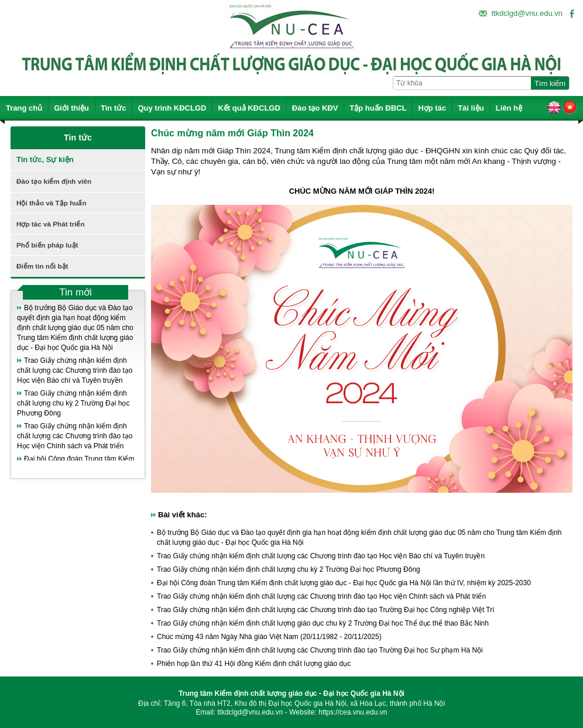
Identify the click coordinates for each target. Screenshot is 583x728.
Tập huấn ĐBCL (378, 108)
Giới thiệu (71, 108)
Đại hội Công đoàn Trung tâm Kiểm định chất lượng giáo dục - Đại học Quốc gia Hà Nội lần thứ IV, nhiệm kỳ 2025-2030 (344, 583)
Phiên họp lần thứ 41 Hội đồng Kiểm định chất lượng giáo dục (254, 664)
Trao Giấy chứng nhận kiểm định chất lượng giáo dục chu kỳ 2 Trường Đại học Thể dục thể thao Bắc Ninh (323, 623)
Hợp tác (432, 108)
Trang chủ (24, 108)
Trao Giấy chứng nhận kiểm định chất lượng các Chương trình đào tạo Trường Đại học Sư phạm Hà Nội (320, 650)
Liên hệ (509, 108)
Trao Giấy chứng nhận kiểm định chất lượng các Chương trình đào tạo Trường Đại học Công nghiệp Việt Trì (326, 610)
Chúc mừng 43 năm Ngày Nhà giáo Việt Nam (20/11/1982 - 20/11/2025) (269, 637)
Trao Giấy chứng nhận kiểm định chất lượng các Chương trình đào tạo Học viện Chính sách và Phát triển (75, 436)
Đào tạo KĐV (315, 108)
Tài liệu (471, 108)
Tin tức (113, 108)
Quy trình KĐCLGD (172, 108)
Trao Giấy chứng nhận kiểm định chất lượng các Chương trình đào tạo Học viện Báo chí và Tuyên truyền (75, 370)
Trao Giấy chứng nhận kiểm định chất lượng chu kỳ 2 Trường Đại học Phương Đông (73, 403)
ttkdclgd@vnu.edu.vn (527, 13)
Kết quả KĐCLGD (249, 108)
